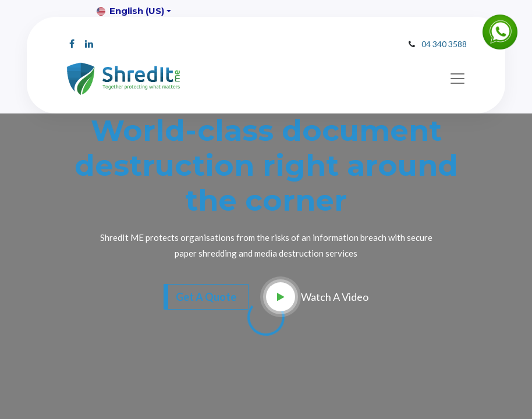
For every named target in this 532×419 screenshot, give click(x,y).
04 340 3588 (444, 44)
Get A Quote (206, 297)
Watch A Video (335, 297)
